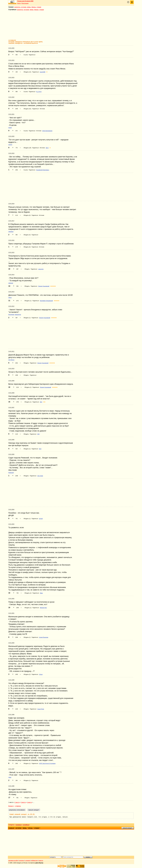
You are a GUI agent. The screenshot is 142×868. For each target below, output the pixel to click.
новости (41, 860)
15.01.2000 (11, 643)
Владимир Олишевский (46, 301)
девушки (11, 283)
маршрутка (18, 315)
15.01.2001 (11, 613)
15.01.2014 (11, 275)
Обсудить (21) (27, 72)
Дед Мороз (11, 360)
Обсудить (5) (27, 235)
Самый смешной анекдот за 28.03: (22, 814)
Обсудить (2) (28, 593)
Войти (19, 3)
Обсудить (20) (27, 148)
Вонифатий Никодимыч (43, 170)
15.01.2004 (11, 510)
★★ (44, 402)
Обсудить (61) (27, 109)
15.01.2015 (11, 252)
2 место (17, 802)
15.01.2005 (11, 454)
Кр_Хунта (39, 92)
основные (19, 825)
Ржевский (11, 473)
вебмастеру (34, 860)
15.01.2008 (11, 393)
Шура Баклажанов (47, 131)
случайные (26, 825)
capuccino (41, 269)
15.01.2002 (11, 599)
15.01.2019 (11, 153)
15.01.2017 (11, 221)
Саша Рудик (41, 709)
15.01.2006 (11, 440)
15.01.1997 (11, 769)
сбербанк (11, 232)
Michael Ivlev (43, 608)
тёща (10, 777)
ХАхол (41, 674)
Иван (41, 593)
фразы (34, 7)
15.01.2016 (11, 240)
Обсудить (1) (28, 301)
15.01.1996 (11, 786)
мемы (29, 7)
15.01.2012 (11, 306)
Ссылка (26, 55)
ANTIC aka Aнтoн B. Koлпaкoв (47, 764)
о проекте (28, 860)
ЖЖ (38, 434)
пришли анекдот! (128, 828)
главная (11, 828)
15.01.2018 (11, 204)
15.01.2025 (11, 48)
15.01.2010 (11, 369)
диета (10, 298)
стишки (39, 7)
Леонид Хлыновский (44, 286)
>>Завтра (18, 806)
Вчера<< (11, 806)
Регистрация (25, 3)
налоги (10, 145)
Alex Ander (40, 476)
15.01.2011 (11, 351)
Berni (47, 148)
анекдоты (17, 7)
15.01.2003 (11, 524)
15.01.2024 (11, 60)
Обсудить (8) (27, 247)
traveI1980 (43, 72)
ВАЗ (41, 402)
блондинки (11, 315)
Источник (42, 109)
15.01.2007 (11, 408)
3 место (23, 802)
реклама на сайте (13, 860)
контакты (22, 860)
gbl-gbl (41, 519)
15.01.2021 (11, 114)
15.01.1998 (11, 715)
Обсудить (27, 269)
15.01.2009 (11, 381)
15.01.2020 (11, 136)
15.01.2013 (11, 292)
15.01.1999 (11, 680)
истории (24, 7)
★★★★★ (53, 286)
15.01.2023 (11, 78)
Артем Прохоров (44, 637)
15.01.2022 (11, 97)
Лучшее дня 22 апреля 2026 (25, 1)
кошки (10, 128)
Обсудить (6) (27, 215)
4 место (29, 802)
